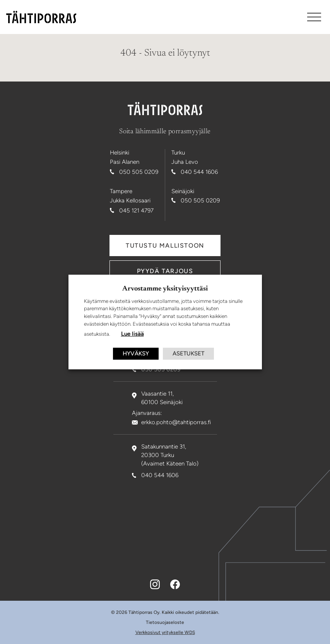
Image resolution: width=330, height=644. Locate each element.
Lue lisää (133, 334)
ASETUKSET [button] (188, 353)
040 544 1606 (199, 172)
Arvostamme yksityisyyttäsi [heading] (165, 289)
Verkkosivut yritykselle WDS (165, 632)
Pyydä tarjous (165, 271)
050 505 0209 (139, 172)
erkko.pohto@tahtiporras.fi (176, 422)
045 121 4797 (136, 211)
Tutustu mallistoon (165, 246)
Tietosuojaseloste (165, 622)
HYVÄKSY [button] (136, 353)
